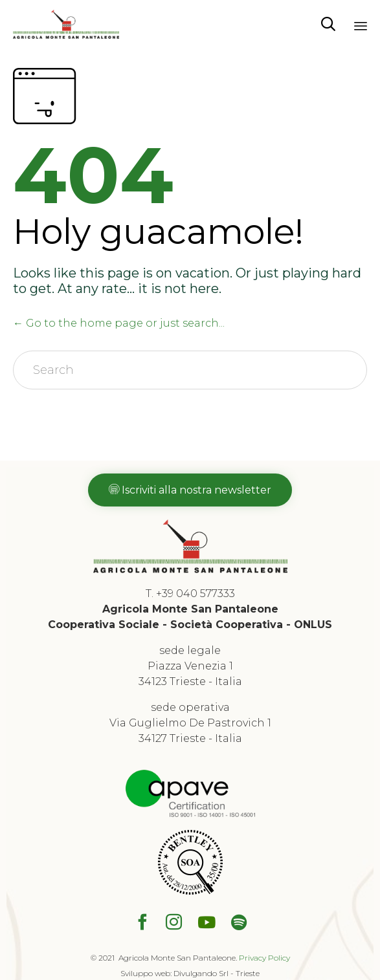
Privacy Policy (264, 958)
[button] (190, 490)
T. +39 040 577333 (190, 593)
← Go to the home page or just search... (119, 323)
